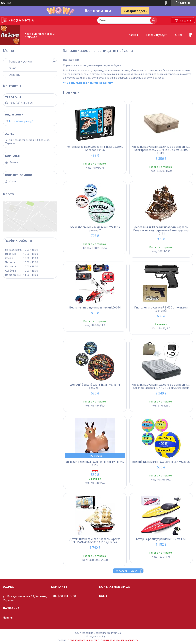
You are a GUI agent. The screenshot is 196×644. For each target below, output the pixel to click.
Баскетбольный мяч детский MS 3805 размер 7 (95, 229)
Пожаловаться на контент (83, 640)
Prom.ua (116, 633)
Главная (133, 35)
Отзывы (14, 75)
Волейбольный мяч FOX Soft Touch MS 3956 (161, 462)
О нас (179, 35)
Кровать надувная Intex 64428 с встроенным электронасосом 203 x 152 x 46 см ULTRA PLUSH (161, 150)
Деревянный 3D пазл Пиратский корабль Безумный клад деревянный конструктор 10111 (161, 230)
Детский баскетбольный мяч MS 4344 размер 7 (95, 386)
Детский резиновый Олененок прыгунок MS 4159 (95, 463)
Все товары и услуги (126, 571)
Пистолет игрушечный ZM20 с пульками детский (161, 309)
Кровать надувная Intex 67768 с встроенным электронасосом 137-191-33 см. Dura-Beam (161, 386)
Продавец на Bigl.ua (98, 636)
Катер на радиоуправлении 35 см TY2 (161, 539)
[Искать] (154, 20)
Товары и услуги (156, 35)
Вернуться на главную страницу (90, 83)
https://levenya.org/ (21, 121)
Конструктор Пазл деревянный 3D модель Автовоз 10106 (95, 148)
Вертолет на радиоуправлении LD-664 (95, 307)
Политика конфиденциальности (120, 640)
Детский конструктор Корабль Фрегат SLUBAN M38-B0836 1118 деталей (95, 541)
